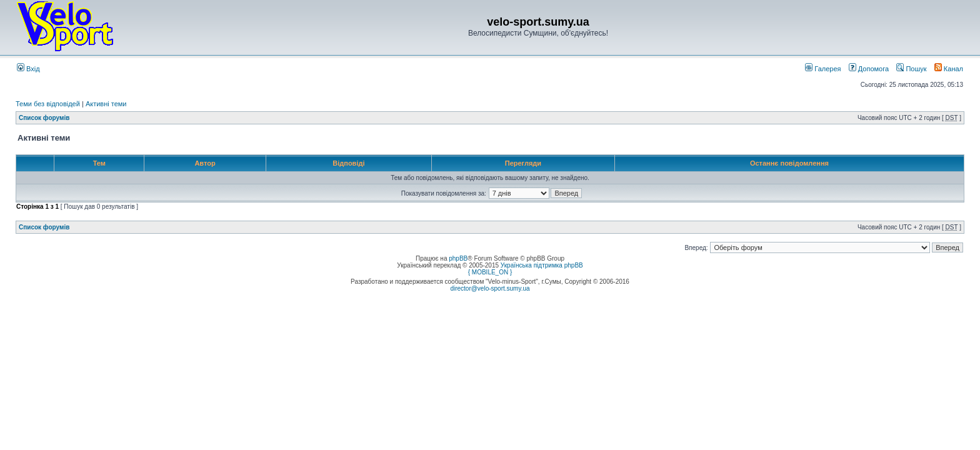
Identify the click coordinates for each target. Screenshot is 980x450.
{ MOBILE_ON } (490, 272)
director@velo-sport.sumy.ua (490, 288)
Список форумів (44, 118)
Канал (949, 69)
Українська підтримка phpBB (542, 265)
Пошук (911, 69)
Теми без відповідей (48, 104)
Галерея (823, 69)
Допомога (869, 69)
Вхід (28, 69)
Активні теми (106, 104)
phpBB (458, 258)
